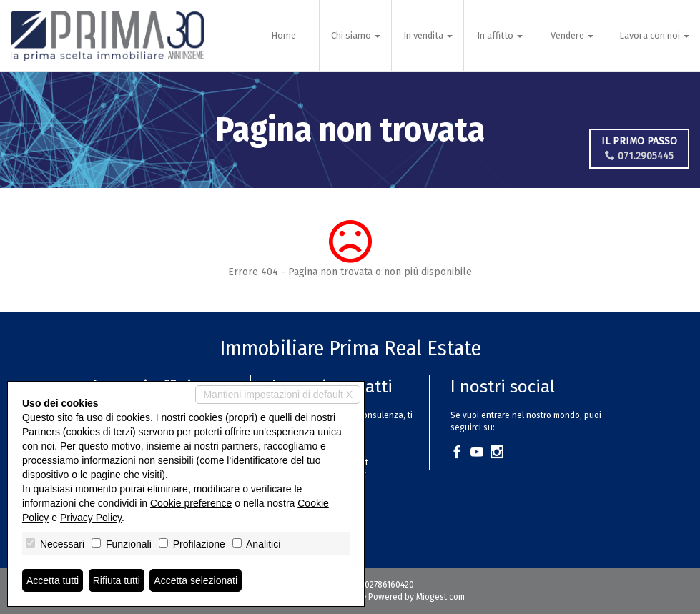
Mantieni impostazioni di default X (278, 395)
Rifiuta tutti (117, 580)
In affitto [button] (500, 35)
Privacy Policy (91, 518)
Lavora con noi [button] (654, 35)
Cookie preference (191, 503)
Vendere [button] (572, 35)
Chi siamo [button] (356, 35)
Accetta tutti (53, 580)
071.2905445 (639, 156)
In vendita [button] (428, 35)
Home (284, 35)
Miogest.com (440, 597)
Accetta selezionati (196, 580)
